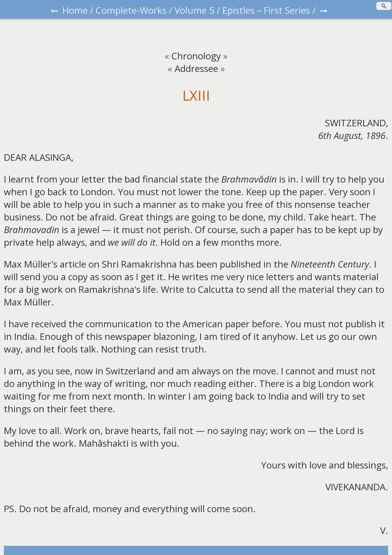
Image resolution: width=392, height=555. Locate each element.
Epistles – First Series (266, 10)
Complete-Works (131, 10)
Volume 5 (194, 10)
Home (75, 10)
